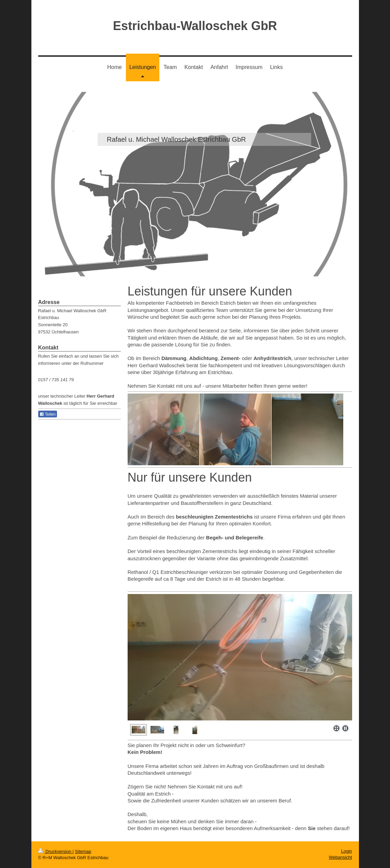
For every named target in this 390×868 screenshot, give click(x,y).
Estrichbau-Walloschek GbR (195, 26)
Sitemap (83, 851)
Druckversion (55, 851)
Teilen (48, 414)
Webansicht (341, 857)
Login (347, 851)
